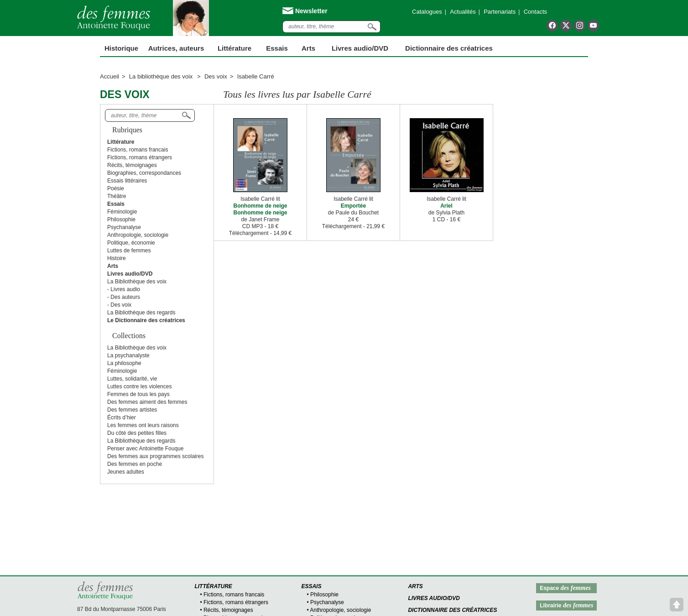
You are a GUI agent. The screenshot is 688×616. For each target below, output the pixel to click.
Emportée (353, 206)
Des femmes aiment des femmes (147, 402)
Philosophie (121, 219)
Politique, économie (131, 243)
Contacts (535, 12)
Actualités (463, 12)
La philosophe (124, 363)
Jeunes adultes (126, 472)
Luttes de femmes (129, 251)
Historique (121, 48)
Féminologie (122, 212)
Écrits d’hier (122, 418)
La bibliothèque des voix (162, 76)
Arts (308, 48)
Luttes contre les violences (139, 386)
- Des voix (119, 305)
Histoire (117, 258)
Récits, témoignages (132, 165)
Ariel (446, 206)
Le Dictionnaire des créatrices (146, 320)
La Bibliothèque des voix (137, 282)
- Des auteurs (124, 297)
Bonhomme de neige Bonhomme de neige (260, 209)
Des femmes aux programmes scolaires (155, 456)
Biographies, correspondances (144, 173)
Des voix (216, 76)
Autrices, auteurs (176, 48)
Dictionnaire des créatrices (449, 48)
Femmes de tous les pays (138, 394)
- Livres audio (124, 289)
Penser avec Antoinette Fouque (145, 449)
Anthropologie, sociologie (138, 235)
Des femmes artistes (132, 410)
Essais (277, 48)
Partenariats (500, 12)
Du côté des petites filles (137, 433)
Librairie (566, 605)
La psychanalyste (128, 355)
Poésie (116, 188)
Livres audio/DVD (434, 598)
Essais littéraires (127, 181)
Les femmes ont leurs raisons (143, 425)
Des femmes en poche (135, 464)
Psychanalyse (124, 227)
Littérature (235, 48)
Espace (565, 588)
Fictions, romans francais (138, 150)
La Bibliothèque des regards (141, 313)
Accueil (109, 76)
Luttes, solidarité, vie (132, 379)
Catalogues (427, 12)
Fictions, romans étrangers (140, 157)
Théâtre (117, 196)
